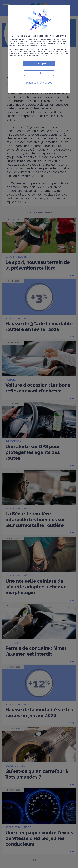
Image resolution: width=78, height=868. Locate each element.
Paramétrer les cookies (39, 83)
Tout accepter (39, 64)
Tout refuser (39, 73)
